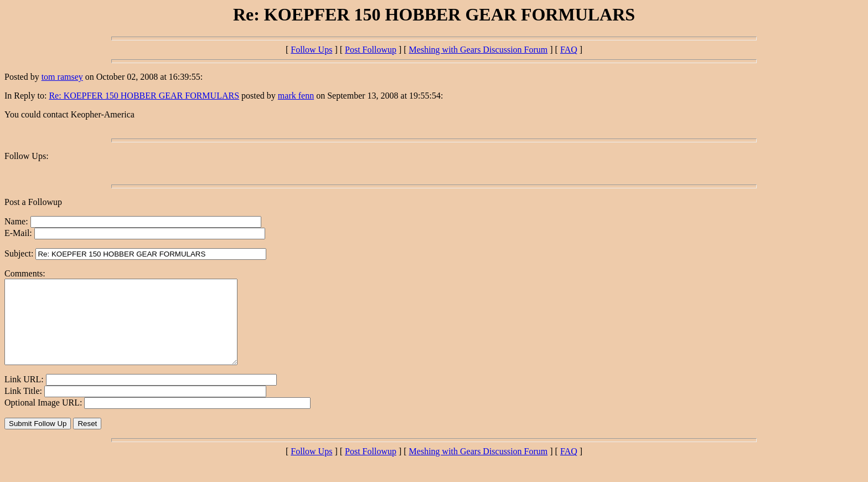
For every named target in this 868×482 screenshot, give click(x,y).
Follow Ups (311, 50)
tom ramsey (62, 77)
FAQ (569, 50)
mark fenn (296, 96)
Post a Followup (33, 202)
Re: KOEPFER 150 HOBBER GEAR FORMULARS (144, 96)
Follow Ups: (27, 156)
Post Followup (371, 50)
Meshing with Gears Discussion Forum (479, 50)
